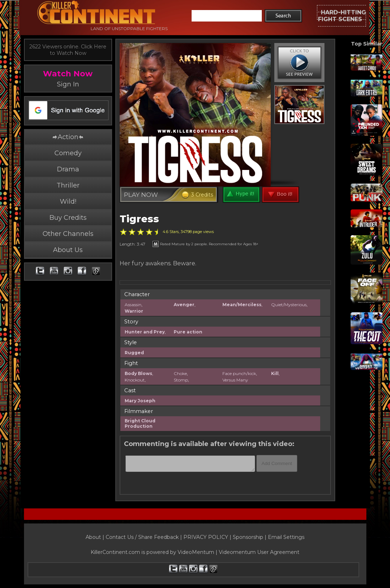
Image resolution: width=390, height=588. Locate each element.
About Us (68, 250)
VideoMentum (196, 552)
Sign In (68, 84)
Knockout (135, 380)
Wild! (68, 201)
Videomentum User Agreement (259, 552)
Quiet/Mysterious (289, 305)
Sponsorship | (250, 537)
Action (68, 137)
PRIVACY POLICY (206, 537)
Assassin (133, 305)
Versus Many (235, 380)
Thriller (68, 185)
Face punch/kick (239, 373)
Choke (180, 373)
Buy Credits (68, 218)
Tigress (139, 219)
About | (96, 537)
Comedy (68, 153)
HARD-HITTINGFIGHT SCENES (342, 16)
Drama (68, 169)
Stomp (181, 380)
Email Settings (286, 537)
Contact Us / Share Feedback (142, 537)
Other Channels (68, 234)
